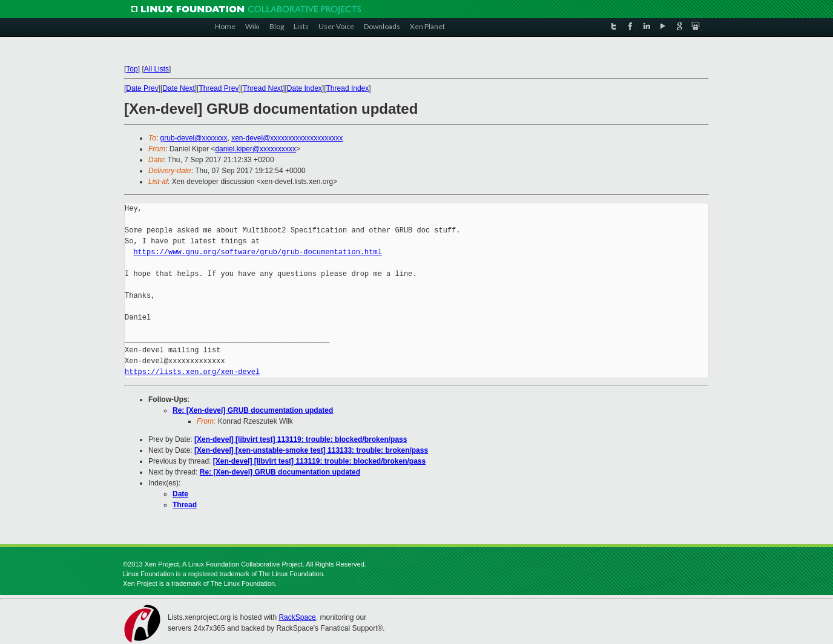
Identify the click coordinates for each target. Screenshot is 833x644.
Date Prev (142, 88)
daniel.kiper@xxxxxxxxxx (255, 149)
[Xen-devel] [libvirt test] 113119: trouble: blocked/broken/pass (301, 439)
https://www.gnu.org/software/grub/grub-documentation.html (257, 252)
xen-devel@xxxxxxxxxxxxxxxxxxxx (287, 138)
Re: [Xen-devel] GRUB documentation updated (253, 410)
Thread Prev (219, 88)
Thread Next (263, 88)
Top (132, 69)
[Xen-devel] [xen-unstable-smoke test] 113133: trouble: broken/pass (311, 450)
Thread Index (348, 88)
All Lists (156, 69)
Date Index (305, 88)
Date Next (178, 88)
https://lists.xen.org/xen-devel (192, 372)
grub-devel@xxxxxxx (194, 138)
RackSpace (297, 617)
